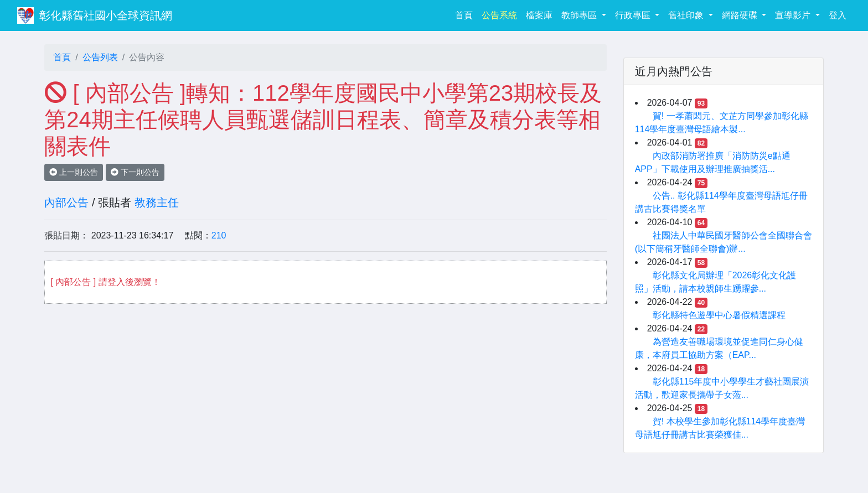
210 (219, 235)
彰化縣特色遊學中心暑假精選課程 (719, 315)
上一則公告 (74, 172)
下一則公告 (135, 172)
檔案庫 (539, 15)
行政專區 (634, 15)
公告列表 (100, 57)
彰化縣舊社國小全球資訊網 (106, 15)
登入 (838, 15)
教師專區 (580, 15)
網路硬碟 (741, 15)
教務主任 (157, 203)
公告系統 (499, 15)
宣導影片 (794, 15)
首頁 (466, 14)
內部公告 (66, 203)
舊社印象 (687, 15)
